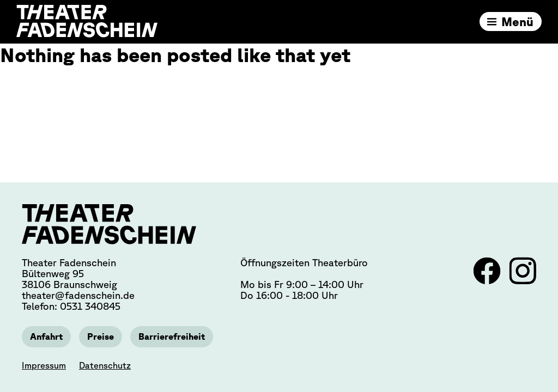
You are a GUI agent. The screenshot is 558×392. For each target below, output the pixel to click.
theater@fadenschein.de (78, 295)
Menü (517, 22)
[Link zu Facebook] (488, 281)
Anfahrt (46, 336)
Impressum (44, 365)
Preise (101, 336)
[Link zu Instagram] (523, 281)
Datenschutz (105, 365)
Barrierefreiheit (172, 336)
